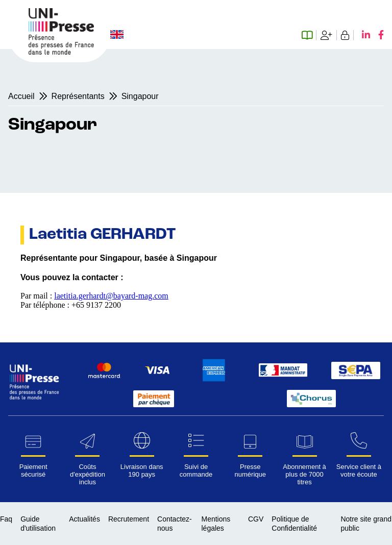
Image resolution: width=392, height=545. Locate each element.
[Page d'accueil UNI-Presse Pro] (61, 52)
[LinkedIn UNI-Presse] (362, 35)
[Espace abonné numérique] (309, 35)
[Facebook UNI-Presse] (377, 35)
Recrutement (129, 519)
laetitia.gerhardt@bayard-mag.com (111, 296)
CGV (256, 519)
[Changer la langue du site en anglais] (117, 35)
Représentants (78, 96)
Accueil (21, 96)
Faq (6, 519)
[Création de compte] (327, 35)
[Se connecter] (345, 35)
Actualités (84, 519)
